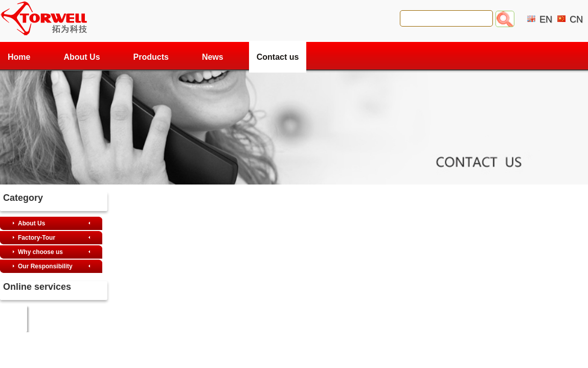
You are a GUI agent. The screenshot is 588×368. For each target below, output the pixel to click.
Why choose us (40, 252)
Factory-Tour (37, 238)
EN (546, 19)
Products (151, 57)
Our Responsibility (45, 266)
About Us (82, 57)
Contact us (278, 57)
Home (19, 57)
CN (576, 19)
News (213, 57)
